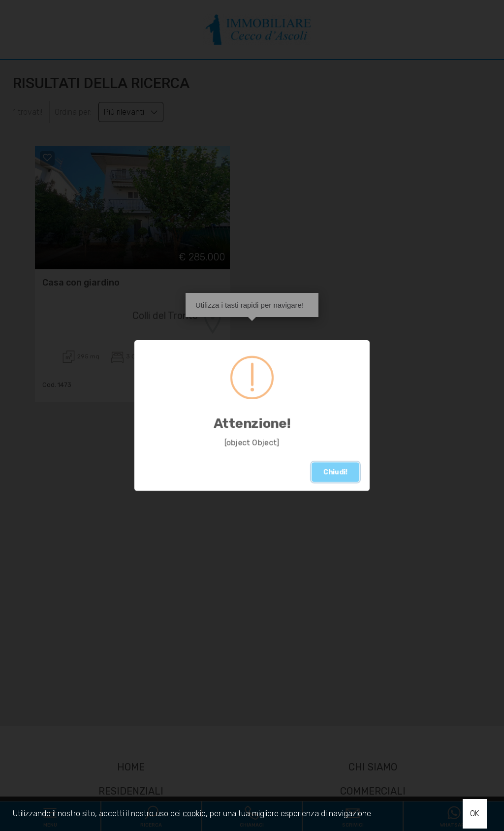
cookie (194, 814)
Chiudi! (335, 472)
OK (475, 814)
